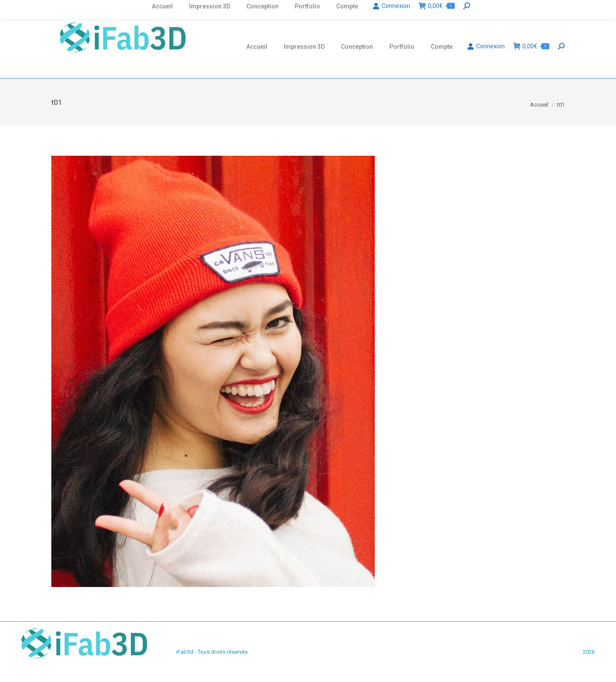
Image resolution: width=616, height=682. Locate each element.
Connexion (486, 46)
